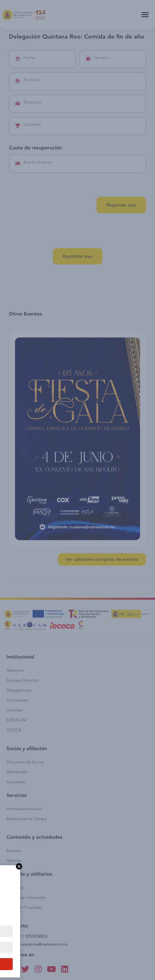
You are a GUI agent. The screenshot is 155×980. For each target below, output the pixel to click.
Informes (14, 710)
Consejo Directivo (23, 680)
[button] (145, 15)
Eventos (14, 851)
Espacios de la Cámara (26, 819)
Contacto (15, 888)
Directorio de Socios (25, 762)
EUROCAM (16, 720)
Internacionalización (24, 809)
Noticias (14, 861)
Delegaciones (19, 690)
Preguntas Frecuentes (26, 898)
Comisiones (17, 700)
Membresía (17, 772)
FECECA (14, 730)
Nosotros (15, 670)
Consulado (16, 782)
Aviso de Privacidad (24, 908)
